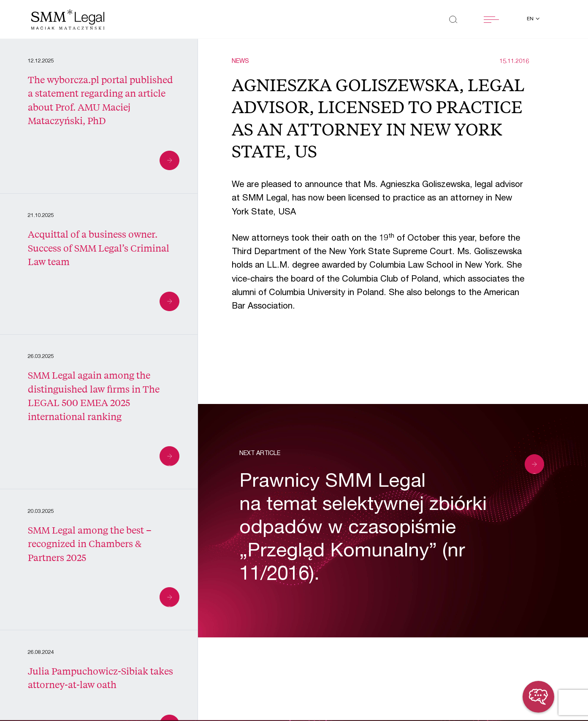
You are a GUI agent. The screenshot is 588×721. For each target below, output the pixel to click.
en (531, 19)
